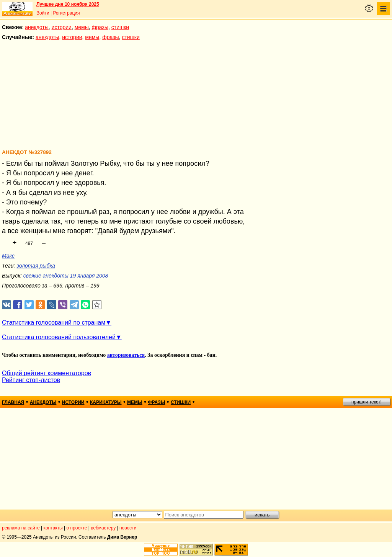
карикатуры (106, 402)
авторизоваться (126, 355)
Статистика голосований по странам (54, 323)
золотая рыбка (36, 266)
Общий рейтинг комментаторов (47, 373)
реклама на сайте (21, 528)
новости (128, 528)
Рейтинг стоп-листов (31, 380)
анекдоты (37, 27)
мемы (82, 27)
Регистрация (66, 13)
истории (62, 27)
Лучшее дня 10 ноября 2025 (68, 4)
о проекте (77, 528)
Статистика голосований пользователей (59, 337)
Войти (43, 13)
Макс (8, 256)
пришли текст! (367, 402)
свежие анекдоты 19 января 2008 (66, 276)
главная (13, 402)
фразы (100, 27)
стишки (120, 27)
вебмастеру (103, 528)
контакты (53, 528)
